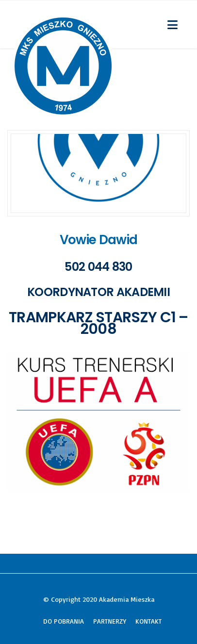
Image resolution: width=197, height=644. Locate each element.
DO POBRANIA (64, 621)
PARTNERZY (110, 621)
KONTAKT (148, 621)
